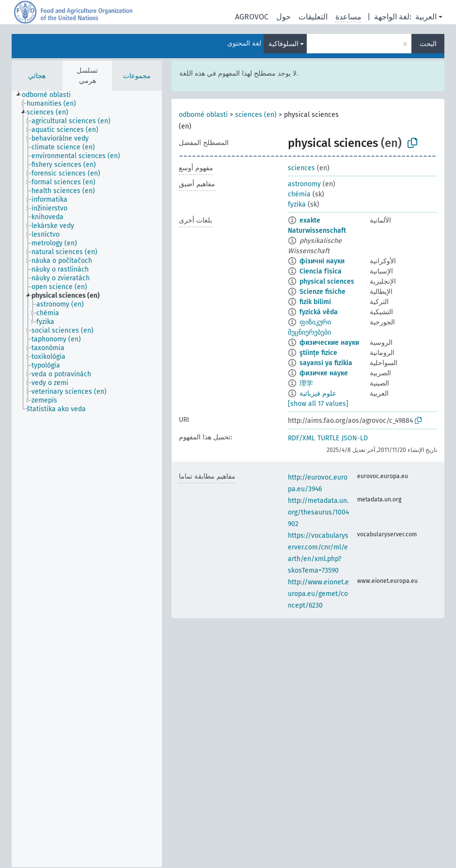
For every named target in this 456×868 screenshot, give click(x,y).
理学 (306, 383)
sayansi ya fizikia (326, 363)
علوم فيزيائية (318, 394)
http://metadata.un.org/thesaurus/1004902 (318, 512)
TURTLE (328, 438)
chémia (299, 194)
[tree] (87, 479)
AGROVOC (252, 17)
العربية (426, 17)
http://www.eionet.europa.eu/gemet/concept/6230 (318, 594)
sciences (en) (256, 115)
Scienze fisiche (322, 292)
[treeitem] (50, 95)
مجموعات (137, 76)
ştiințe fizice (318, 353)
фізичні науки (322, 261)
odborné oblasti (203, 115)
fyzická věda (319, 312)
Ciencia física (321, 271)
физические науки (329, 343)
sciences (301, 168)
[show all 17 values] (318, 404)
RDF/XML (301, 438)
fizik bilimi (315, 302)
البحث (428, 44)
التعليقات (313, 17)
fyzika (297, 204)
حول (283, 17)
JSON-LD (355, 438)
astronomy (304, 184)
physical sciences (327, 281)
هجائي (37, 76)
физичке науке (324, 373)
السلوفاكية (283, 44)
